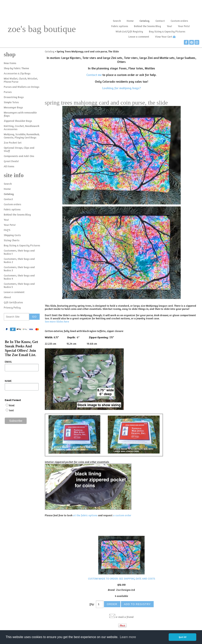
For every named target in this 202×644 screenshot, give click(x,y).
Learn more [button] (128, 637)
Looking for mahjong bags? (122, 88)
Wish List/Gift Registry (129, 31)
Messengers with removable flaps (20, 114)
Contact (160, 21)
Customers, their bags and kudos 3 (19, 269)
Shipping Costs (12, 235)
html (12, 405)
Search (117, 21)
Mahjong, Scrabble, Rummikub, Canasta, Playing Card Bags (22, 136)
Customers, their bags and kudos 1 (19, 252)
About (7, 297)
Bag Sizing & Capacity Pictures (167, 31)
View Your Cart (164, 37)
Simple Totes (11, 102)
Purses (8, 92)
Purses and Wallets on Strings (22, 87)
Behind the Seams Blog (147, 26)
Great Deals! (11, 161)
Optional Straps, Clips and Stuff (19, 149)
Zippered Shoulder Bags (18, 121)
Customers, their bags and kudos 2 (19, 260)
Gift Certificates (13, 302)
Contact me (94, 75)
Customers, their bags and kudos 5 (19, 285)
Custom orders (179, 21)
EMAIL (8, 362)
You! (169, 26)
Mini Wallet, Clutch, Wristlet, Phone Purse (21, 80)
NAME (8, 381)
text (11, 410)
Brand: (112, 590)
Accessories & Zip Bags (17, 73)
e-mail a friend (125, 617)
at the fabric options (85, 515)
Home (130, 21)
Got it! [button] (183, 637)
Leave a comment (139, 37)
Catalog (144, 21)
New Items (10, 63)
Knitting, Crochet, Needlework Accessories (22, 128)
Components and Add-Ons (19, 156)
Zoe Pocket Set (13, 143)
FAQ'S (7, 230)
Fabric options (120, 26)
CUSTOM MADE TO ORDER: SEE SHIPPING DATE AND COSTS (122, 579)
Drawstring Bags (14, 97)
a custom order (122, 515)
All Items (9, 166)
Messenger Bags (13, 107)
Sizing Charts (12, 240)
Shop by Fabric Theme (16, 68)
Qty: (92, 604)
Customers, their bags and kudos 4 (19, 277)
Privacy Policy (12, 307)
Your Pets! (184, 26)
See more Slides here (57, 322)
